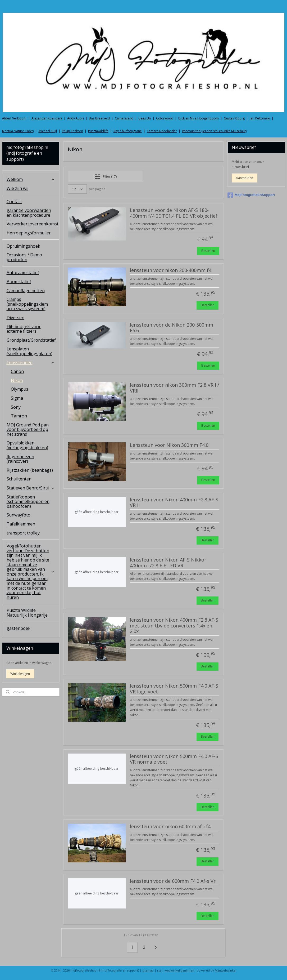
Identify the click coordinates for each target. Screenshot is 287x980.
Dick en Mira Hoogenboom (199, 118)
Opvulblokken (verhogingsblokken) (27, 445)
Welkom (31, 179)
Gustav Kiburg (234, 118)
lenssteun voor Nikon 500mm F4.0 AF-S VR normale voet (174, 759)
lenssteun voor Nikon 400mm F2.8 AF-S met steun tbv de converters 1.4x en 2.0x (174, 626)
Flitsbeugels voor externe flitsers (24, 329)
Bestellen (208, 251)
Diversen (15, 318)
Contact (14, 202)
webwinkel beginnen (179, 970)
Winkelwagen (20, 674)
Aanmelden (245, 178)
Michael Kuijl (48, 131)
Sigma (17, 398)
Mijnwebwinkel (225, 970)
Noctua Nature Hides (18, 131)
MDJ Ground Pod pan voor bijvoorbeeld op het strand (28, 429)
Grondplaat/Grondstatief (31, 340)
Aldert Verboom (14, 118)
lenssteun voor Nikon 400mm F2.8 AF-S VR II (174, 503)
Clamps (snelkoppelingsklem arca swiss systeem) (27, 304)
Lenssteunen (31, 363)
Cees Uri (145, 118)
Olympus (20, 389)
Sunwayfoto (19, 515)
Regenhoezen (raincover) (20, 459)
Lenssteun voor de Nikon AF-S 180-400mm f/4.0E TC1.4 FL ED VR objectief (174, 213)
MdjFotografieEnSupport (251, 195)
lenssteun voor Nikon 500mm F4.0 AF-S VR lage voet (174, 689)
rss (159, 970)
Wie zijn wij (17, 188)
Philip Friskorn (72, 131)
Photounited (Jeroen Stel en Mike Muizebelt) (214, 131)
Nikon (17, 380)
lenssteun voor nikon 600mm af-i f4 (170, 827)
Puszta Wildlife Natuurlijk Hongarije (27, 613)
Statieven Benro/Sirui (31, 488)
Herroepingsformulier (29, 233)
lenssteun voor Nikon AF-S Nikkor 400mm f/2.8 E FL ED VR (168, 563)
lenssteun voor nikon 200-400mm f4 (171, 270)
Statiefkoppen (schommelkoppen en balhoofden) (28, 502)
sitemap (148, 970)
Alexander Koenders (47, 118)
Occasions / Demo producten (24, 257)
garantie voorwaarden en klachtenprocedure (29, 213)
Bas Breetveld (99, 118)
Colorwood (165, 118)
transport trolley (23, 533)
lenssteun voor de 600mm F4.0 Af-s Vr (173, 881)
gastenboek (19, 628)
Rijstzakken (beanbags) (30, 470)
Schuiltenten (19, 479)
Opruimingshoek (23, 246)
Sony (16, 407)
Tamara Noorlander (162, 131)
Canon (17, 371)
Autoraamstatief (23, 273)
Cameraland (124, 118)
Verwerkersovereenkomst (33, 224)
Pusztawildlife (98, 131)
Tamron (19, 416)
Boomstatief (19, 282)
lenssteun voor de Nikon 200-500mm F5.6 (172, 328)
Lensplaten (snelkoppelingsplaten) (29, 351)
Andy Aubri (76, 118)
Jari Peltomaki (260, 118)
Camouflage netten (26, 291)
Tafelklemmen (21, 524)
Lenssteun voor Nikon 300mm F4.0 (169, 445)
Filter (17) (106, 176)
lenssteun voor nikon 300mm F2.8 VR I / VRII (175, 388)
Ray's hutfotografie (128, 131)
